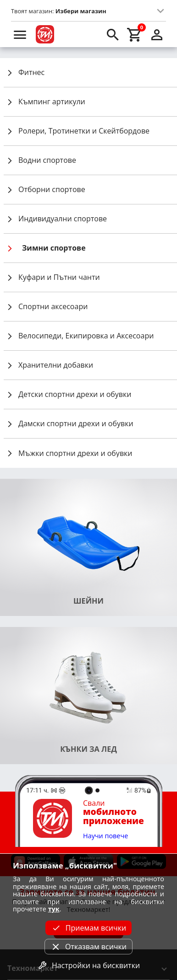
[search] (113, 34)
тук (54, 909)
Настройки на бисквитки (88, 965)
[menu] (20, 34)
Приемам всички (88, 928)
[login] (157, 34)
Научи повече (105, 836)
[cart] (135, 34)
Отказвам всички (88, 947)
